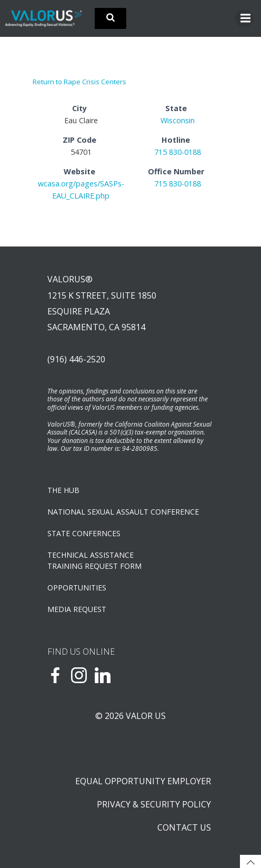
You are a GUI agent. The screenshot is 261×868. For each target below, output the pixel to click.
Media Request (77, 609)
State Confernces (84, 533)
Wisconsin (178, 120)
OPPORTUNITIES (77, 588)
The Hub (63, 490)
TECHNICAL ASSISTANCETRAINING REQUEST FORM (94, 560)
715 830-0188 (178, 152)
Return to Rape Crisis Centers (79, 82)
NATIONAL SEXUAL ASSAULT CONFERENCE (123, 512)
